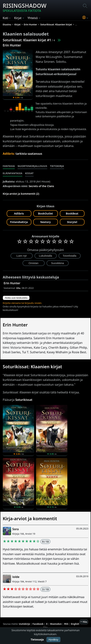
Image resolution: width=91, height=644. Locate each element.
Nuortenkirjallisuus (32, 166)
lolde (16, 577)
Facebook (38, 624)
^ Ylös (84, 622)
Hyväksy (53, 640)
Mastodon (56, 624)
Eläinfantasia (13, 173)
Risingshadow (25, 7)
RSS (66, 624)
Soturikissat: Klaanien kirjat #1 (27, 40)
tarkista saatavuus (29, 154)
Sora (16, 529)
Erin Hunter (12, 45)
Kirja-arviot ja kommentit (30, 518)
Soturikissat (24, 400)
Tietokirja (57, 166)
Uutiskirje (24, 624)
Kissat (29, 173)
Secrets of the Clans (41, 186)
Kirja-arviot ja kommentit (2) (21, 194)
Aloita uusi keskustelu (16, 298)
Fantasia (9, 166)
